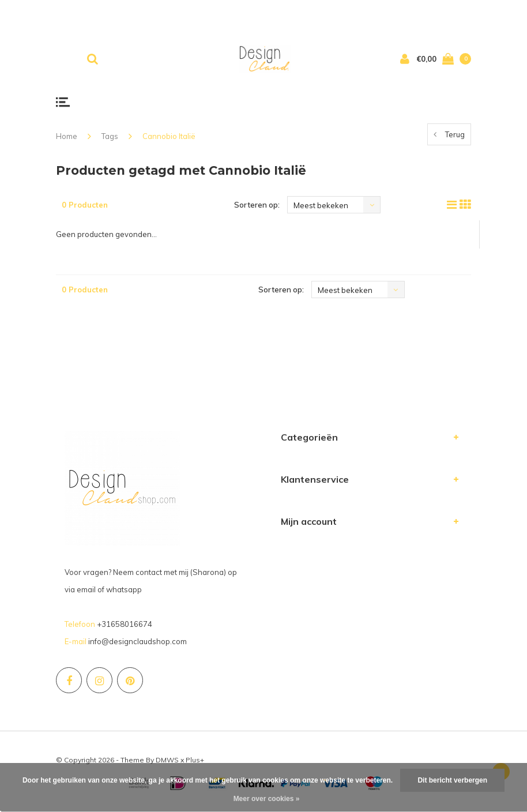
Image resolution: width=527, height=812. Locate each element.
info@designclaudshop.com (138, 641)
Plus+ (195, 760)
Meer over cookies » (267, 799)
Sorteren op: (257, 205)
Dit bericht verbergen (452, 780)
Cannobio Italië (169, 136)
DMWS (167, 760)
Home (67, 136)
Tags (110, 136)
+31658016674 (125, 624)
